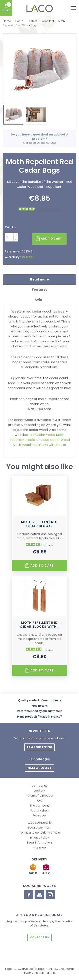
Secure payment (40, 828)
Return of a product (40, 796)
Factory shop (39, 810)
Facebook (40, 815)
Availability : (13, 257)
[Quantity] (9, 237)
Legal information (39, 843)
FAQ (40, 801)
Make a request (39, 768)
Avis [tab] (39, 300)
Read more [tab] (39, 279)
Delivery (39, 791)
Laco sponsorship (40, 823)
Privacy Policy (40, 838)
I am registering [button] (40, 747)
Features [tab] (40, 290)
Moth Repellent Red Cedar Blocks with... (40, 625)
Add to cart (49, 239)
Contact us (39, 786)
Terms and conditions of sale (40, 833)
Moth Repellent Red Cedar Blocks (39, 524)
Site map (39, 848)
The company (39, 806)
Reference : (13, 251)
